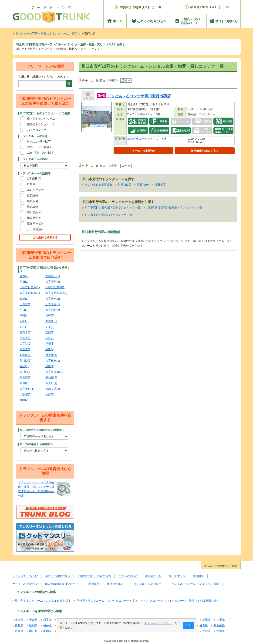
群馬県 (206, 620)
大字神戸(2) (53, 310)
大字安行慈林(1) (56, 287)
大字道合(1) (27, 389)
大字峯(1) (25, 394)
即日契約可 (34, 212)
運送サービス (35, 224)
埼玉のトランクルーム (55, 34)
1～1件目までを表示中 (111, 81)
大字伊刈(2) (53, 299)
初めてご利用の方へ (57, 576)
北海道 (19, 620)
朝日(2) (24, 282)
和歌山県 (219, 625)
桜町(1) (50, 315)
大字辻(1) (25, 344)
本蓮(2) (24, 383)
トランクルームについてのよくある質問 (194, 584)
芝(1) (23, 327)
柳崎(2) (24, 400)
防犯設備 (33, 207)
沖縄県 (221, 631)
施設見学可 (34, 218)
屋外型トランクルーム (41, 124)
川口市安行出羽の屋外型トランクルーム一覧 (174, 207)
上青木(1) (25, 304)
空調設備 (33, 196)
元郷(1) (50, 394)
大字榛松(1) (53, 361)
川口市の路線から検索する (37, 444)
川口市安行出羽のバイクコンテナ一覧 (108, 215)
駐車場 (31, 184)
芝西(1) (50, 332)
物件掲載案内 (115, 584)
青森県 (33, 620)
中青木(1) (25, 349)
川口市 (76, 34)
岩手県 (47, 620)
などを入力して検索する (44, 77)
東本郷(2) (25, 377)
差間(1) (24, 321)
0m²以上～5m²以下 (39, 142)
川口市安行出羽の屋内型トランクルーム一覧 (113, 207)
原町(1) (50, 366)
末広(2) (50, 338)
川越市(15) (124, 185)
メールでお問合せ (143, 151)
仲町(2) (50, 349)
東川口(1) (25, 372)
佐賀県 (206, 631)
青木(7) (24, 276)
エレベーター (35, 190)
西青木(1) (51, 355)
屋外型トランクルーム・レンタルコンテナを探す (107, 601)
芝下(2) (50, 327)
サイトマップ (177, 576)
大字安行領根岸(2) (57, 293)
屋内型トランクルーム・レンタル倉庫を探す (43, 601)
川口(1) (24, 310)
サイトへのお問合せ (25, 584)
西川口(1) (25, 361)
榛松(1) (24, 366)
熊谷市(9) (143, 185)
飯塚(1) (24, 299)
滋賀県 (204, 625)
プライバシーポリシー (158, 623)
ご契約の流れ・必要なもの (94, 576)
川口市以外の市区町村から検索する (42, 430)
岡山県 (47, 631)
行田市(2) (160, 185)
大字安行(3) (53, 282)
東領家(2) (51, 377)
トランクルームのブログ (146, 584)
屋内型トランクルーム (41, 119)
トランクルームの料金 (34, 159)
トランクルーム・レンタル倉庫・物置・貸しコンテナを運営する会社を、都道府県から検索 (36, 489)
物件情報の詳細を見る (205, 151)
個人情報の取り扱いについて (63, 584)
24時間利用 (34, 179)
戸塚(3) (50, 344)
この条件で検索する (45, 237)
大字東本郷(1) (54, 372)
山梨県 (221, 620)
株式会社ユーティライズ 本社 (147, 139)
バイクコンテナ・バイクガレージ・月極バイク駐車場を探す (182, 601)
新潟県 (33, 625)
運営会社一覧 (153, 576)
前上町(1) (51, 383)
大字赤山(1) (53, 276)
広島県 (19, 631)
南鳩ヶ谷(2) (53, 389)
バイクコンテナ (37, 130)
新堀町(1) (25, 355)
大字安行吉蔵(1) (30, 287)
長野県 (19, 625)
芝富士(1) (25, 338)
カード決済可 (35, 229)
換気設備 (33, 201)
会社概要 (198, 576)
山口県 (33, 631)
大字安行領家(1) (30, 293)
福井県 (47, 625)
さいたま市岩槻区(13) (98, 185)
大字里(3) (51, 321)
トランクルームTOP (25, 34)
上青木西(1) (53, 304)
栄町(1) (24, 315)
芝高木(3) (25, 332)
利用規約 (94, 584)
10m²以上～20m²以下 (40, 153)
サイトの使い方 (128, 576)
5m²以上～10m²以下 (40, 147)
